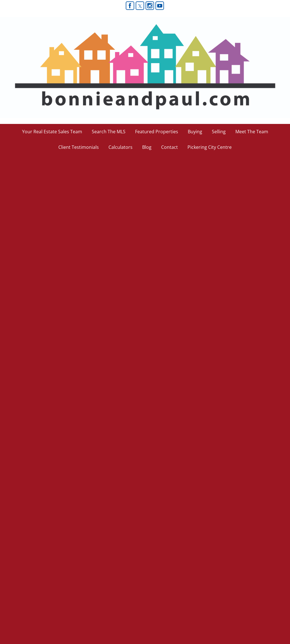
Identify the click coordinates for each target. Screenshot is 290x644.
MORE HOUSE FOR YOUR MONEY (60, 355)
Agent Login (272, 600)
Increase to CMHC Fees (41, 302)
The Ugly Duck (27, 178)
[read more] (162, 209)
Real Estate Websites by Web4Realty (225, 600)
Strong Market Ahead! (37, 237)
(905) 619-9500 (67, 564)
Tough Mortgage (29, 420)
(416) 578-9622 (67, 556)
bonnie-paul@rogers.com (76, 548)
